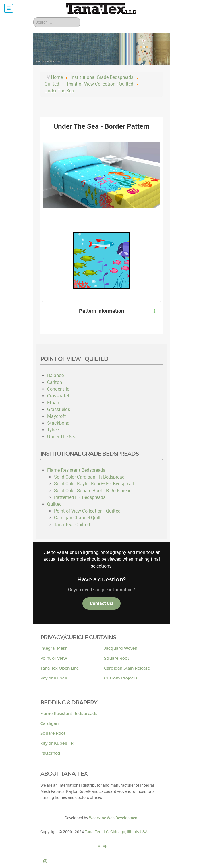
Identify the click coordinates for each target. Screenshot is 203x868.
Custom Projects (121, 678)
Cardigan (49, 724)
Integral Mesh (54, 648)
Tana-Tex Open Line (60, 668)
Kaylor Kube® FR (57, 743)
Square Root (117, 658)
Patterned (50, 753)
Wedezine (114, 818)
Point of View (54, 658)
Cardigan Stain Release (127, 668)
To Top (102, 846)
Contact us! (101, 603)
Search (33, 17)
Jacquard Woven (121, 648)
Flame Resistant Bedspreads (69, 714)
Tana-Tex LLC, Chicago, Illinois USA (116, 832)
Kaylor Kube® (54, 678)
